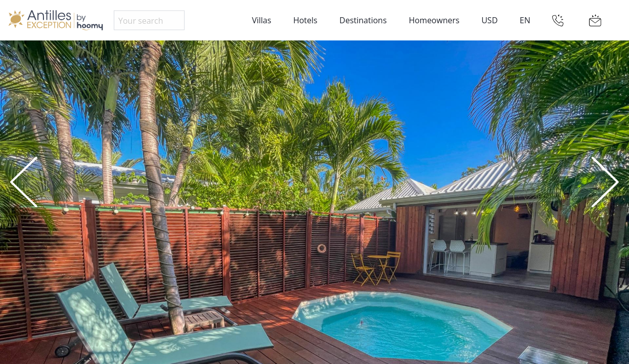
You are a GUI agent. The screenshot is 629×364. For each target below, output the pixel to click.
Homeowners (434, 20)
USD (489, 20)
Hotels (305, 20)
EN (525, 20)
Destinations (363, 20)
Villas (261, 20)
